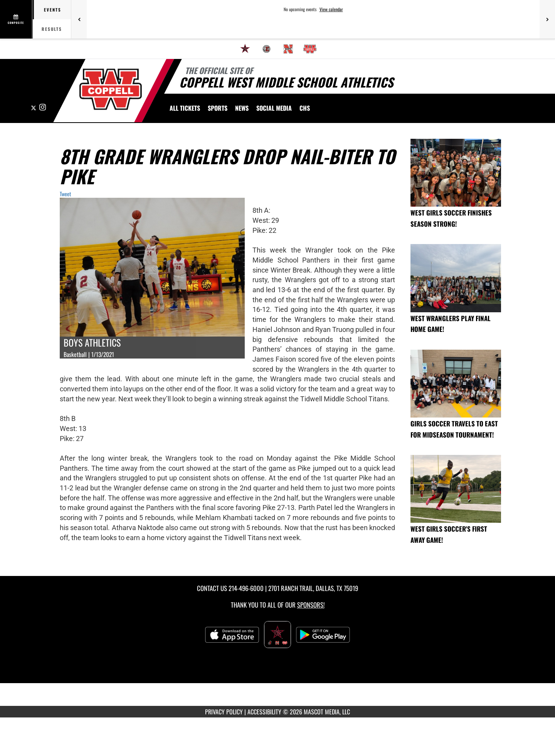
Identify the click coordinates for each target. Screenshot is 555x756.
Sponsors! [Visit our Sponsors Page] (311, 605)
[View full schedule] (16, 19)
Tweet (65, 194)
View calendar (331, 9)
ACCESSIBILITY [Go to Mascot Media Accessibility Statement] (264, 712)
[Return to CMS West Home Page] (111, 89)
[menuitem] (245, 49)
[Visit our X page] (34, 107)
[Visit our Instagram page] (43, 107)
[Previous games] (79, 19)
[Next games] (547, 19)
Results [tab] (52, 29)
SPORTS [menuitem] (218, 108)
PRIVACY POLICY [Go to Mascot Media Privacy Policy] (224, 712)
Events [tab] (53, 10)
